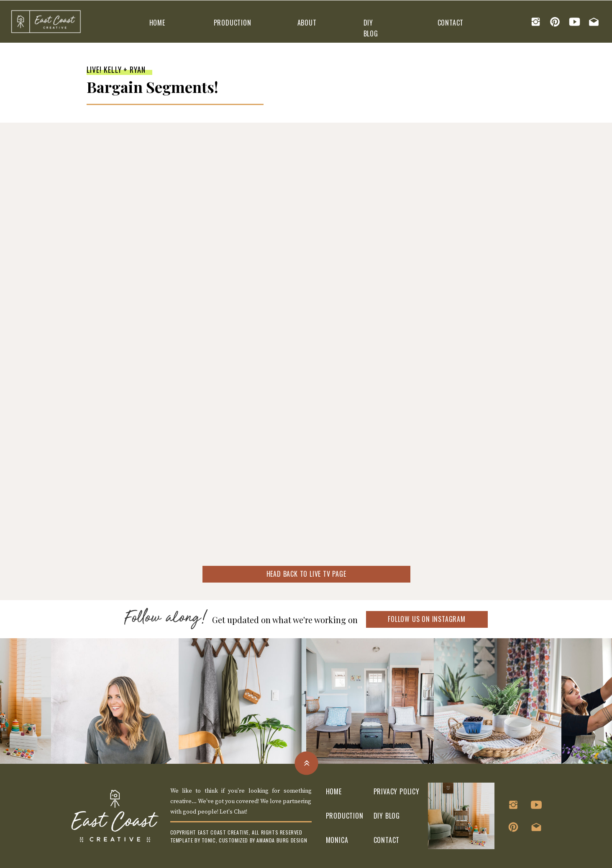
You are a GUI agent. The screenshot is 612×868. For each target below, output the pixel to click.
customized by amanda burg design (263, 840)
